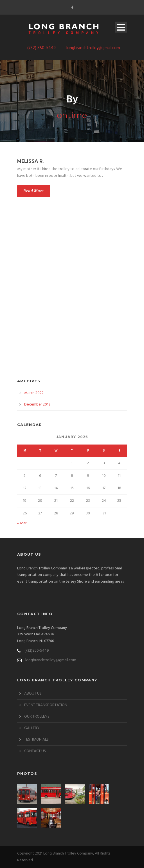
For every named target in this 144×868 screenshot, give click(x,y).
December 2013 (37, 405)
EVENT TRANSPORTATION (46, 705)
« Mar (22, 523)
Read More (34, 191)
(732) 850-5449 (41, 48)
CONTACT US (35, 751)
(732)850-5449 (37, 651)
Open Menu (121, 27)
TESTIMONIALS (36, 740)
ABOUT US (33, 694)
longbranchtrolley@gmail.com (93, 48)
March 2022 (34, 393)
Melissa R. (30, 161)
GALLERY (32, 728)
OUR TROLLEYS (37, 717)
